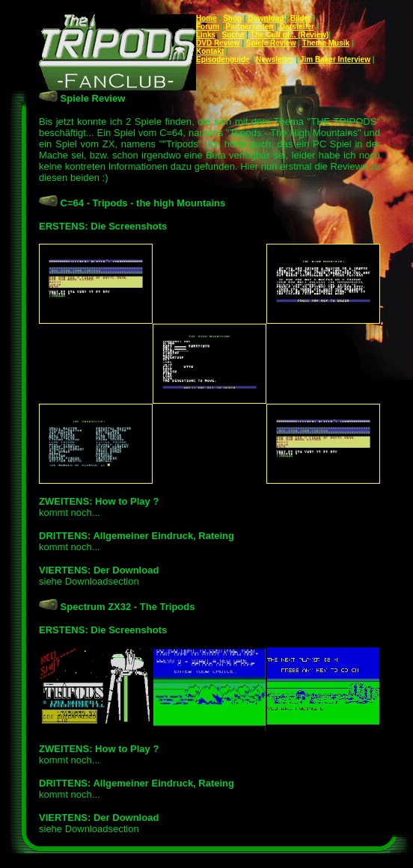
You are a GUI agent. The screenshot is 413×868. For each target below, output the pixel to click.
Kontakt (210, 51)
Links (206, 35)
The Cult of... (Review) (290, 35)
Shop (232, 18)
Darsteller (297, 27)
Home (206, 18)
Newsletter (275, 59)
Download (266, 18)
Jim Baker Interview (335, 59)
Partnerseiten (249, 27)
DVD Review (218, 43)
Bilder (301, 18)
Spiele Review (271, 43)
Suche (233, 35)
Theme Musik (326, 43)
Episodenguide (223, 59)
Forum (208, 27)
